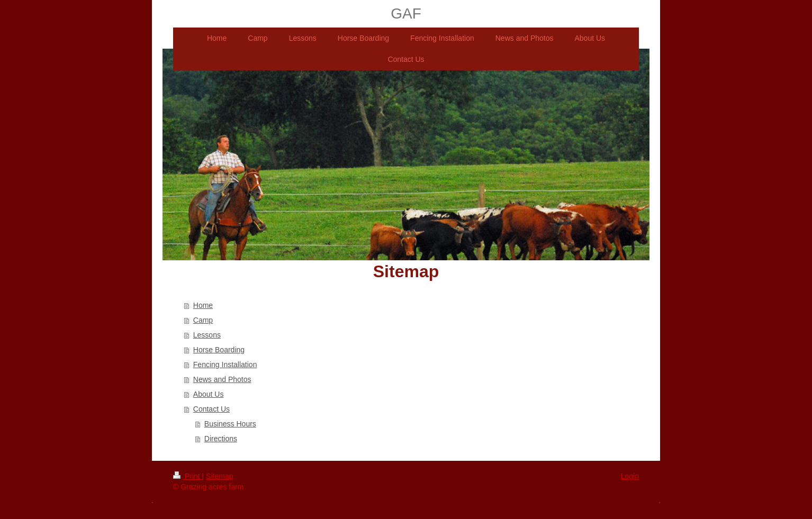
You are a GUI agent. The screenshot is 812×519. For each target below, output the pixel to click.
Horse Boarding (219, 350)
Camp (203, 320)
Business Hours (230, 424)
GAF (406, 13)
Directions (221, 439)
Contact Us (211, 409)
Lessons (207, 335)
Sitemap (219, 476)
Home (203, 305)
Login (630, 476)
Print (188, 476)
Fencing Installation (225, 365)
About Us (209, 394)
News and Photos (222, 379)
